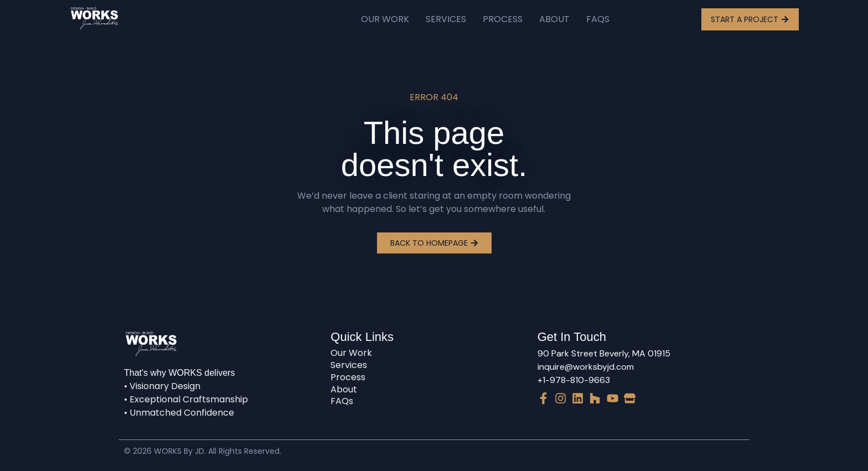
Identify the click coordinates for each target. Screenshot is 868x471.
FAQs (598, 19)
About (554, 19)
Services (446, 19)
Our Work (385, 19)
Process (503, 19)
